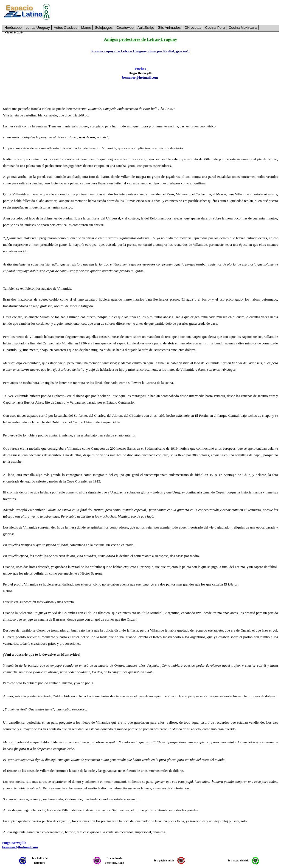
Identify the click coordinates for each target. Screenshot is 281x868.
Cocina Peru (215, 28)
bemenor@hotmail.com (140, 77)
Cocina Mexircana (243, 28)
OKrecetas (193, 28)
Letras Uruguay (38, 28)
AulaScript (146, 28)
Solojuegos (104, 28)
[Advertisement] (168, 12)
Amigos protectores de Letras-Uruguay (140, 39)
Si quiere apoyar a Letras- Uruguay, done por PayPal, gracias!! (140, 51)
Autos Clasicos (66, 28)
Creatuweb (125, 28)
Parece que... (15, 32)
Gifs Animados (169, 28)
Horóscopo (13, 28)
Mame (86, 28)
